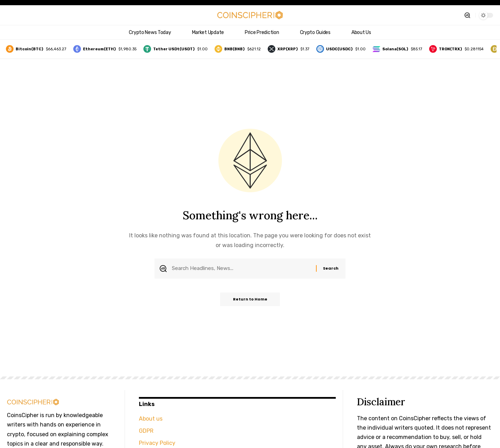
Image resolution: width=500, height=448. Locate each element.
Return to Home (250, 301)
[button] (467, 15)
